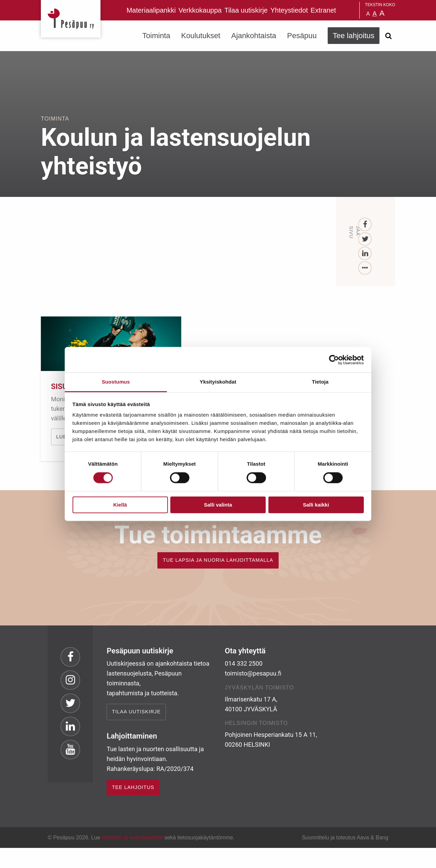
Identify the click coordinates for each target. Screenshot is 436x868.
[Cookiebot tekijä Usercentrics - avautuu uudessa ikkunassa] (334, 360)
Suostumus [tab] (116, 382)
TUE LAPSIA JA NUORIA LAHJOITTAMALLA (218, 580)
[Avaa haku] (388, 36)
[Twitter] (365, 239)
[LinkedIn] (365, 254)
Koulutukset (201, 36)
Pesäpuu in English (342, 10)
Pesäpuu (71, 19)
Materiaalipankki (151, 10)
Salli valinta (218, 505)
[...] (365, 268)
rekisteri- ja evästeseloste (132, 858)
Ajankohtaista (254, 36)
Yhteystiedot (289, 10)
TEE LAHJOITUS (133, 807)
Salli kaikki (316, 505)
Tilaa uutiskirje (246, 10)
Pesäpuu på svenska (351, 10)
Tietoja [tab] (320, 382)
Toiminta (156, 36)
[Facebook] (365, 225)
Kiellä (120, 505)
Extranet (323, 10)
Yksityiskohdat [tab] (218, 382)
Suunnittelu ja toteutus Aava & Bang (345, 858)
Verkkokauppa (200, 10)
